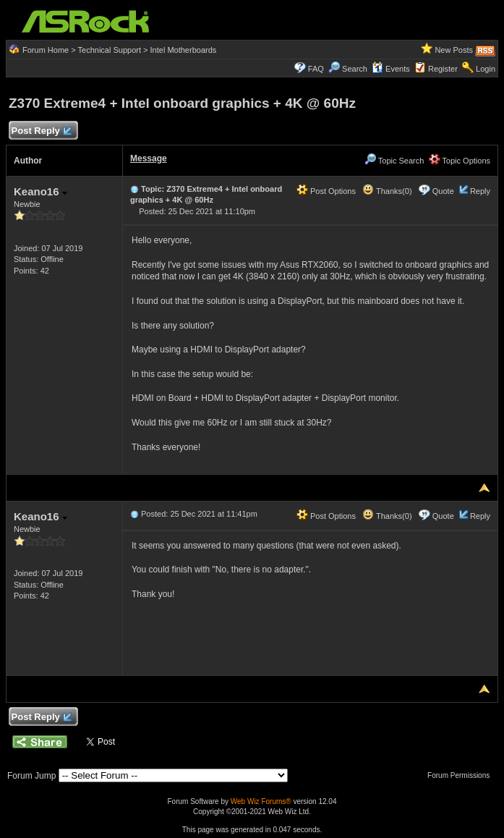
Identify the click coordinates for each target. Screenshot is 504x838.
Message (149, 158)
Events (391, 69)
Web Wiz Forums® (261, 801)
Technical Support (110, 50)
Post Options (326, 191)
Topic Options (460, 161)
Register (443, 69)
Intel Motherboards (184, 50)
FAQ (316, 69)
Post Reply (41, 131)
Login (486, 69)
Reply (480, 191)
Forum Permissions (462, 775)
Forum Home (46, 50)
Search (355, 69)
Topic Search (394, 161)
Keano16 (40, 191)
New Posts (454, 50)
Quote (443, 191)
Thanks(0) (387, 191)
